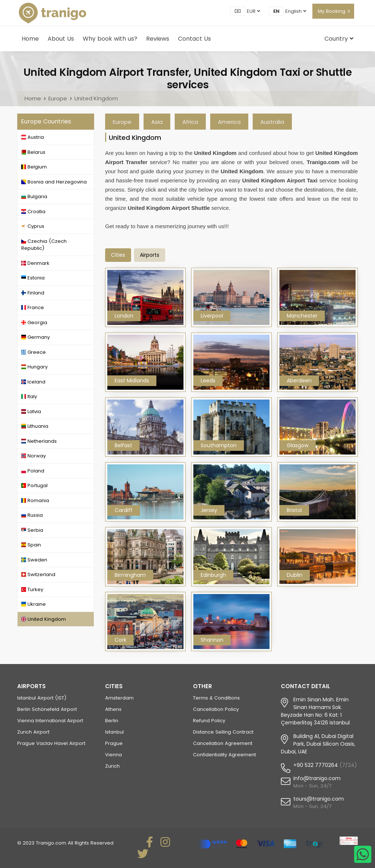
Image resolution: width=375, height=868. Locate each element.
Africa (190, 122)
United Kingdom (96, 98)
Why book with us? (110, 39)
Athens (113, 709)
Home (30, 39)
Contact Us (194, 39)
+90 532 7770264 (316, 765)
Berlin (112, 721)
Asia (157, 122)
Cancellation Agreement (223, 743)
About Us (61, 39)
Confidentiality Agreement (224, 755)
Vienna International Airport (50, 721)
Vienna (114, 755)
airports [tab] (150, 255)
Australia (272, 122)
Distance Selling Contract (223, 732)
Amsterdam (119, 698)
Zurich (112, 766)
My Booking (332, 11)
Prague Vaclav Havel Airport (51, 743)
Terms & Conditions (216, 698)
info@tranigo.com (317, 778)
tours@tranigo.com (319, 799)
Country (339, 39)
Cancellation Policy (216, 709)
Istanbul (114, 732)
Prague (114, 743)
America (229, 122)
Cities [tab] (118, 255)
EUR (253, 11)
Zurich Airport (33, 732)
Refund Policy (209, 721)
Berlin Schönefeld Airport (47, 709)
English (296, 11)
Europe (58, 98)
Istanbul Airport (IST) (42, 698)
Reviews (158, 39)
